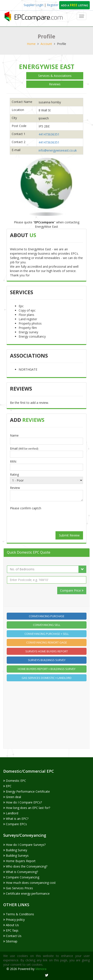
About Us (11, 925)
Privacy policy (14, 920)
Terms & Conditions (19, 914)
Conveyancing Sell (47, 625)
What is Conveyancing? (21, 872)
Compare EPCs (15, 824)
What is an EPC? (16, 819)
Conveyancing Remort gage (47, 642)
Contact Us (12, 936)
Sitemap (10, 941)
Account (46, 44)
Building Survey (15, 850)
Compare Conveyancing (21, 877)
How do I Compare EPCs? (23, 802)
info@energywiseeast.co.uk (58, 150)
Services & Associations (55, 76)
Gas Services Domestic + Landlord (47, 678)
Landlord (11, 813)
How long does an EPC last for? (27, 808)
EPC (7, 786)
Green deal (12, 797)
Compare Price (72, 590)
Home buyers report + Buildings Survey (47, 669)
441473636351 (49, 134)
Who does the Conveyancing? (25, 866)
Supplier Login (33, 5)
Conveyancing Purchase (47, 616)
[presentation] (47, 520)
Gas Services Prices (18, 888)
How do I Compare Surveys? (24, 845)
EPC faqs (11, 930)
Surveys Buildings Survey (47, 660)
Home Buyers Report (19, 861)
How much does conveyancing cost (29, 883)
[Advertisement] (47, 715)
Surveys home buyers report (47, 651)
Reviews (55, 84)
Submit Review (69, 535)
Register (53, 5)
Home (31, 44)
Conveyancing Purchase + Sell (47, 634)
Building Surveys (16, 855)
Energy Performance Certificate (27, 791)
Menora (41, 969)
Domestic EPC (15, 781)
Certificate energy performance (26, 893)
